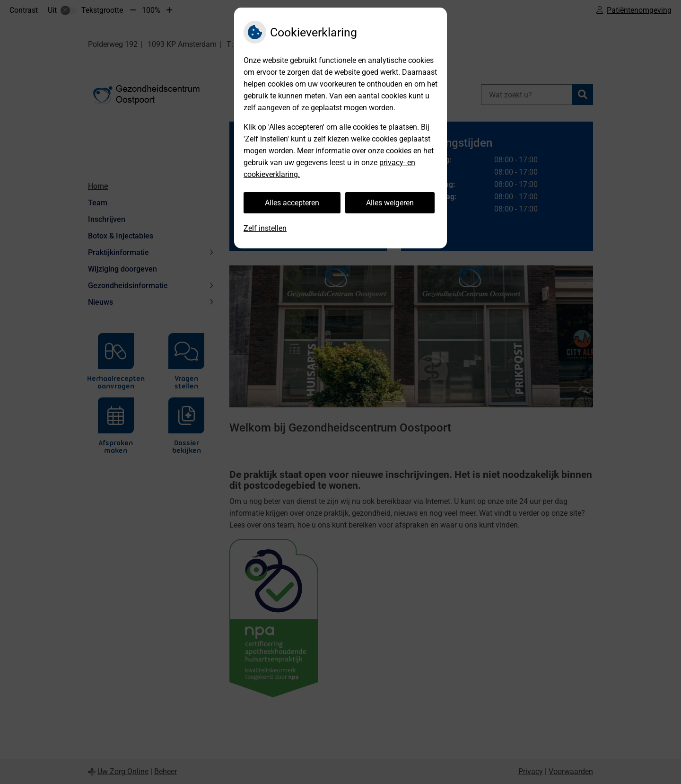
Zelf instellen (265, 228)
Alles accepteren (292, 203)
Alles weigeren (390, 203)
